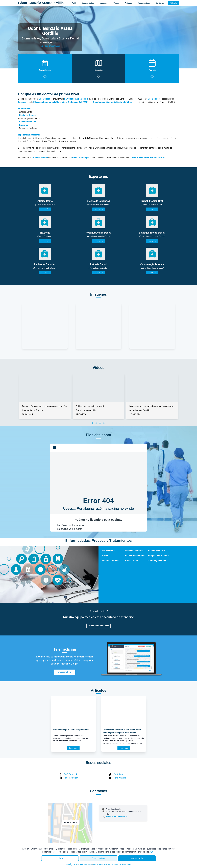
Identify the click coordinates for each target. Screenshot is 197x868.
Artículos (129, 3)
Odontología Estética (157, 561)
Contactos (160, 3)
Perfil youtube (120, 778)
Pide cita (174, 3)
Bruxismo (106, 556)
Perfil (74, 3)
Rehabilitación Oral (156, 551)
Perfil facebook (71, 774)
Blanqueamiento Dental (158, 556)
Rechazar (60, 858)
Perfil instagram (71, 778)
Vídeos (116, 3)
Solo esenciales (99, 858)
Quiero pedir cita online (99, 626)
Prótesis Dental (131, 561)
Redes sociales (144, 3)
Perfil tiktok (119, 774)
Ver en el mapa (70, 822)
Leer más (45, 209)
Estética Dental (108, 551)
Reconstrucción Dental (135, 556)
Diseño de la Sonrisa (134, 551)
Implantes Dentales (110, 561)
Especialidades (88, 3)
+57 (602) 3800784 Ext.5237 (117, 817)
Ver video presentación (50, 46)
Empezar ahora (65, 672)
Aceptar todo (137, 858)
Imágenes (104, 3)
